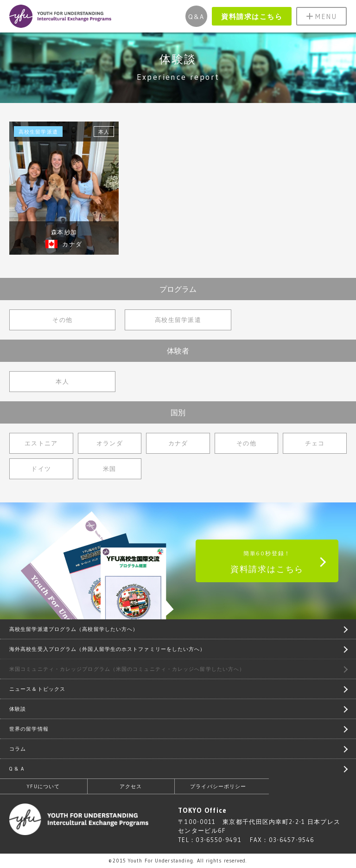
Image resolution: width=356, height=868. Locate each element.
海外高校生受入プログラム (108, 649)
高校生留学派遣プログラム (74, 629)
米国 (110, 469)
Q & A (17, 769)
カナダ (178, 443)
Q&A (196, 17)
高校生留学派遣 (178, 320)
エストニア (41, 443)
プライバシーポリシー (218, 786)
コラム (18, 749)
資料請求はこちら (252, 16)
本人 (62, 381)
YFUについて (43, 786)
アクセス (131, 786)
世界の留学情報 (29, 729)
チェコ (315, 443)
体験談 (18, 709)
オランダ (110, 443)
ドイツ (41, 469)
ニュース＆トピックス (37, 689)
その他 (62, 320)
